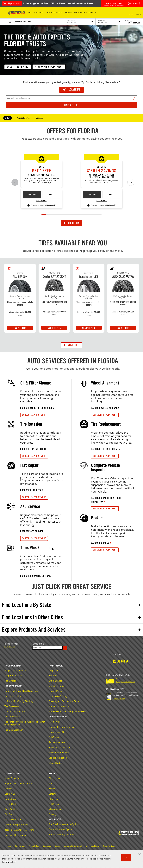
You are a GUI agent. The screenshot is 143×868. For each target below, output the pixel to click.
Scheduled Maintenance (61, 748)
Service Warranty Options (61, 835)
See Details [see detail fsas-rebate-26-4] (102, 201)
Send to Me (32, 195)
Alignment (54, 671)
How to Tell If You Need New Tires (21, 691)
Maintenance (55, 809)
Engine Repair (56, 691)
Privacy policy (9, 862)
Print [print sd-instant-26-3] (51, 195)
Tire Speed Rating (13, 696)
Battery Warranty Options (61, 830)
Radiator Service (57, 743)
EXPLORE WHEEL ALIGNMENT (106, 408)
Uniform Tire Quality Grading (19, 701)
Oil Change (54, 737)
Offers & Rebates (13, 820)
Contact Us (10, 794)
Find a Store (134, 98)
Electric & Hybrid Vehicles (62, 727)
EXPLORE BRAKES (100, 543)
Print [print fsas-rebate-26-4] (111, 195)
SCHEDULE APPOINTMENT (34, 415)
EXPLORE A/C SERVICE (32, 531)
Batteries (53, 676)
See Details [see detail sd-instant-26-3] (41, 201)
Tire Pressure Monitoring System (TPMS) (68, 712)
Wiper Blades (55, 763)
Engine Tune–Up (57, 732)
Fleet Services (11, 809)
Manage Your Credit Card (125, 682)
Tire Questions (12, 707)
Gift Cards (9, 815)
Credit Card (10, 804)
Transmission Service (59, 753)
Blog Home (54, 779)
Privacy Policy (34, 846)
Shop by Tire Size (13, 676)
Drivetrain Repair (57, 686)
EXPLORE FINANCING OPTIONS (35, 576)
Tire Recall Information (16, 835)
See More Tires (71, 345)
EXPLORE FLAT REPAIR (32, 490)
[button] (30, 13)
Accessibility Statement (73, 846)
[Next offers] (131, 182)
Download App (119, 699)
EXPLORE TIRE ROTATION (33, 449)
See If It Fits (20, 328)
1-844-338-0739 (134, 23)
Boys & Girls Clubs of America (19, 784)
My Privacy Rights (92, 846)
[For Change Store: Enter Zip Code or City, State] (71, 98)
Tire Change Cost (13, 717)
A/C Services (55, 722)
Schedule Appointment (16, 825)
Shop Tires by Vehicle (15, 671)
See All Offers (71, 223)
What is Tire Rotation (15, 712)
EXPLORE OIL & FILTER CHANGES (37, 408)
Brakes (52, 789)
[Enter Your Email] (47, 648)
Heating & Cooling (58, 696)
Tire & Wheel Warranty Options (64, 824)
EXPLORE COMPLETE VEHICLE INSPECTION (106, 500)
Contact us (10, 647)
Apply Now (120, 679)
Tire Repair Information (60, 707)
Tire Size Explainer (14, 730)
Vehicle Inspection (58, 758)
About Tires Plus (12, 779)
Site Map (8, 846)
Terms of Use (20, 846)
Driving (52, 815)
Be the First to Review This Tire (20, 297)
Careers (8, 789)
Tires (51, 784)
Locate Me (71, 90)
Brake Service (55, 681)
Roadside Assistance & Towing (19, 830)
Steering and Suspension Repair (65, 702)
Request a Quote (109, 846)
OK (126, 858)
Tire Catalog (10, 681)
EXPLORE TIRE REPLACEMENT (106, 449)
